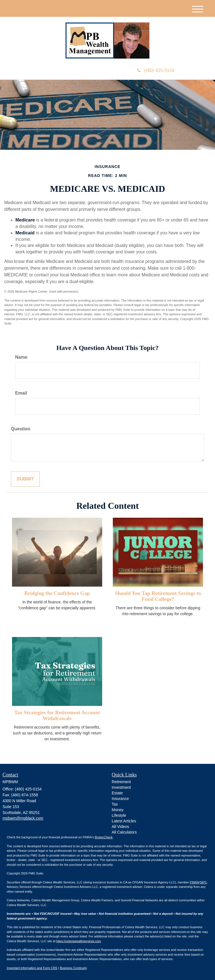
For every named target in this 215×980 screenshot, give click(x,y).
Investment (121, 787)
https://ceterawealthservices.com (79, 941)
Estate (117, 793)
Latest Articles (124, 821)
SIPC (204, 882)
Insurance (120, 799)
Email (21, 393)
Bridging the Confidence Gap (57, 593)
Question (21, 429)
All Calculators (124, 832)
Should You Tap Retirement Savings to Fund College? (158, 596)
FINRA (194, 882)
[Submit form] (25, 479)
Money (118, 810)
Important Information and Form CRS (32, 968)
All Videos (120, 827)
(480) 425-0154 (156, 70)
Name (21, 357)
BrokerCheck (104, 837)
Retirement (121, 782)
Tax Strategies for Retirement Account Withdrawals (57, 715)
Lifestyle (119, 815)
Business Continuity (73, 968)
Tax (115, 804)
